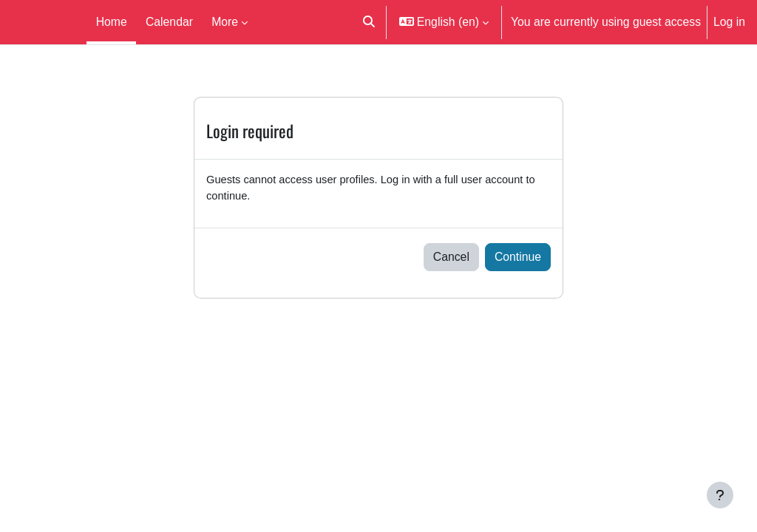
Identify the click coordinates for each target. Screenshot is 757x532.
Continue (518, 259)
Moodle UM (40, 22)
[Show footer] (720, 495)
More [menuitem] (225, 21)
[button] (369, 22)
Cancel (451, 259)
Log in (729, 21)
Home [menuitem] (112, 21)
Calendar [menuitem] (169, 21)
